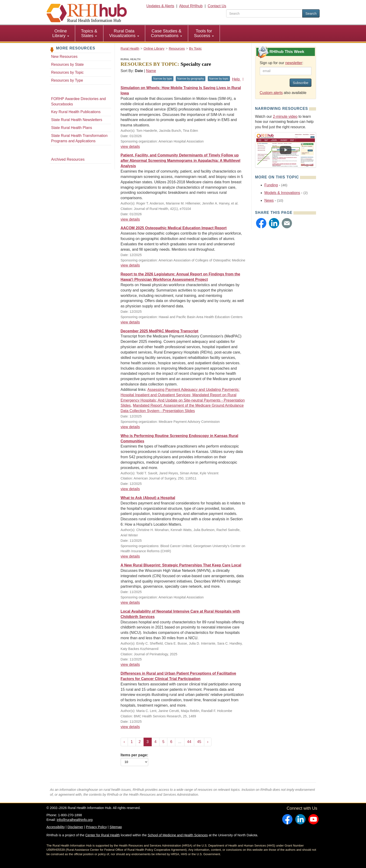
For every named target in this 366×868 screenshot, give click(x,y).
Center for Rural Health (102, 835)
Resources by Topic (67, 72)
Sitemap (116, 827)
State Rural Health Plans (72, 128)
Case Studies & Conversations (167, 33)
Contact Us (217, 6)
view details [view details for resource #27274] (130, 322)
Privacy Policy (96, 827)
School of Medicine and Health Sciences (178, 835)
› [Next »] (208, 742)
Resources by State (67, 64)
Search (311, 13)
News (269, 200)
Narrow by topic (219, 79)
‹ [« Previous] (124, 742)
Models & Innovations (282, 193)
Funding (271, 185)
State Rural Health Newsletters (77, 120)
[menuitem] (61, 33)
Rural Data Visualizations (124, 33)
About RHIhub (191, 6)
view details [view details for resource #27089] (130, 556)
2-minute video (285, 116)
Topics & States (89, 33)
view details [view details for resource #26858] (130, 665)
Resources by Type (67, 80)
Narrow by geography (191, 79)
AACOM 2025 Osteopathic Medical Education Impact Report (174, 228)
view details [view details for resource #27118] (130, 219)
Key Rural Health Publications (76, 112)
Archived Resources (68, 159)
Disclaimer (75, 827)
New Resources (64, 57)
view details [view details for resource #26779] (130, 489)
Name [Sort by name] (151, 71)
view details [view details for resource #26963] (130, 427)
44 (189, 742)
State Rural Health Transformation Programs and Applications (79, 138)
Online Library (61, 33)
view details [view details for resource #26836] (130, 727)
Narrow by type (163, 79)
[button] (261, 223)
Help (239, 79)
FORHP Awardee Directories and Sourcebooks (78, 101)
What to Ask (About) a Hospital (148, 498)
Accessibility (56, 827)
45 (199, 742)
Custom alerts (271, 93)
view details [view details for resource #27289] (130, 265)
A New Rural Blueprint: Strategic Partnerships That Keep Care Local (181, 565)
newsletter (294, 63)
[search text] (264, 13)
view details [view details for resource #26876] (130, 602)
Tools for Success (204, 33)
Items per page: (134, 760)
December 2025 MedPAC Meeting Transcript (160, 331)
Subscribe (301, 83)
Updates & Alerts (160, 6)
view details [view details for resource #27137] (130, 147)
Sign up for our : (282, 63)
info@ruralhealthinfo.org (75, 820)
